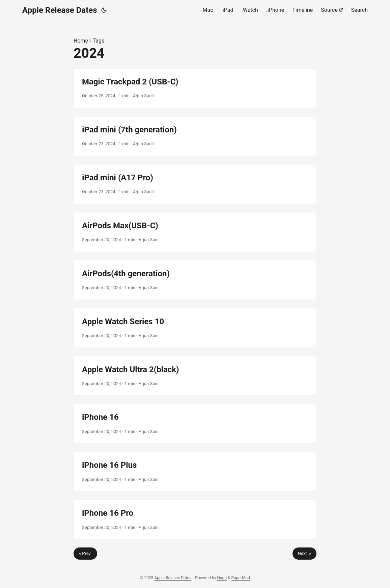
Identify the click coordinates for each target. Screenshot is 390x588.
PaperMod (241, 578)
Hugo (222, 578)
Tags (99, 41)
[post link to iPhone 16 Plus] (195, 471)
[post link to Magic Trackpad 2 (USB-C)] (195, 88)
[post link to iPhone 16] (195, 424)
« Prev (85, 553)
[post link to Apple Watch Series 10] (195, 328)
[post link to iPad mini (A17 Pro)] (195, 184)
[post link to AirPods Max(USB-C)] (195, 232)
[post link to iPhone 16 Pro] (195, 519)
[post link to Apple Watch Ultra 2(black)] (195, 376)
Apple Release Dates (60, 10)
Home (81, 41)
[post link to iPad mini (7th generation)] (195, 136)
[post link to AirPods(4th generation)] (195, 280)
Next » (304, 553)
